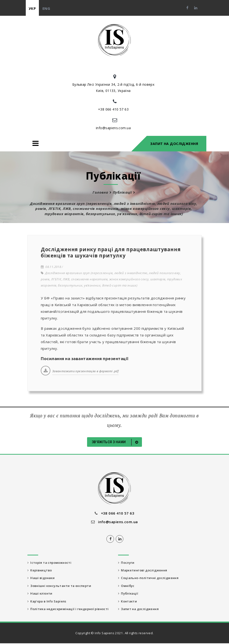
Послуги (126, 563)
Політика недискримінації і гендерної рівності (69, 609)
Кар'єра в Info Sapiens (47, 601)
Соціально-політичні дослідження (149, 578)
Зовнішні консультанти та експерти (60, 586)
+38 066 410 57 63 (113, 109)
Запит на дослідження (174, 144)
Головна (100, 192)
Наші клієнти (40, 594)
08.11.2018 (51, 267)
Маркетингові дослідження (143, 570)
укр (32, 8)
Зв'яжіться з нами (116, 442)
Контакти (128, 601)
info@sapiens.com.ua (113, 128)
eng (46, 8)
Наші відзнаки (41, 578)
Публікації (122, 192)
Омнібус (127, 586)
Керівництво (40, 570)
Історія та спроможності (50, 563)
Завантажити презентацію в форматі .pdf (85, 371)
